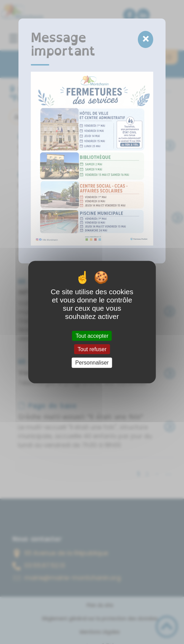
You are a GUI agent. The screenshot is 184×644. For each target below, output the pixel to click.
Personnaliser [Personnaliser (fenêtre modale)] (92, 363)
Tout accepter (92, 336)
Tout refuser (92, 349)
